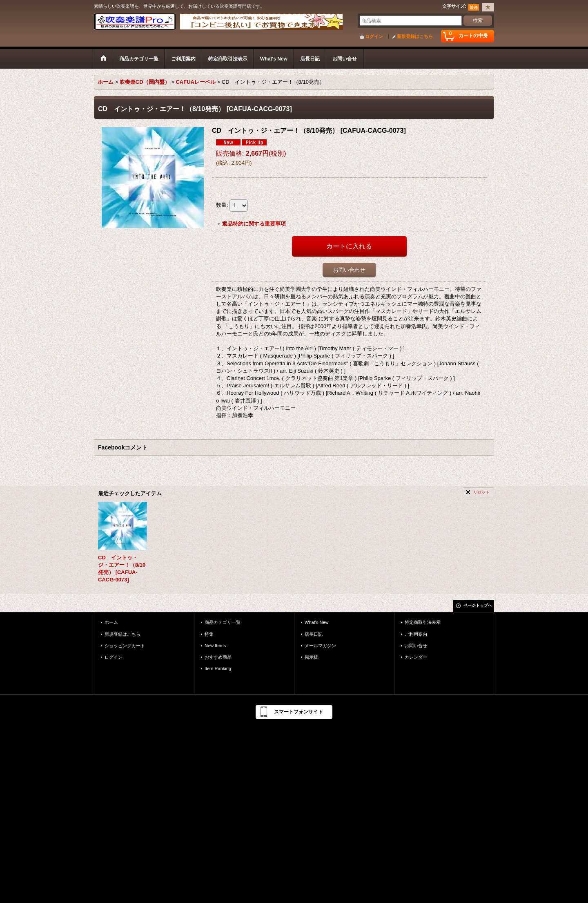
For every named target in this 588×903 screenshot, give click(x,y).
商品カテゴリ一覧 (223, 622)
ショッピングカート (125, 646)
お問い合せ (416, 646)
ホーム (111, 622)
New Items (215, 646)
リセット (481, 492)
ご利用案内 (416, 634)
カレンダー (416, 657)
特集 (209, 634)
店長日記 (314, 634)
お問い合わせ (349, 270)
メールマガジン (320, 646)
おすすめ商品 (218, 657)
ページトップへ (478, 605)
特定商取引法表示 (423, 622)
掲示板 (311, 657)
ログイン (374, 36)
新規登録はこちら (415, 36)
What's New (317, 622)
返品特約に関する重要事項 (254, 224)
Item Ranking (218, 668)
